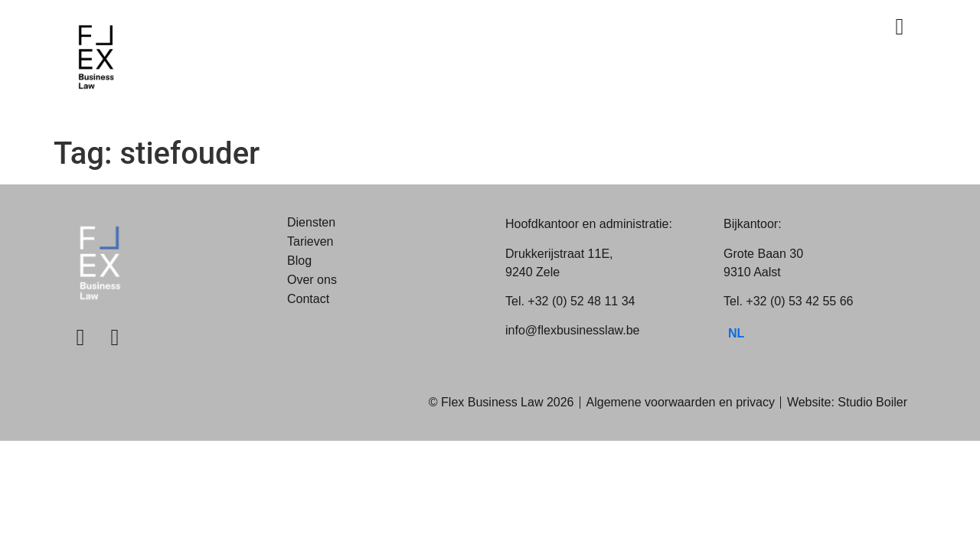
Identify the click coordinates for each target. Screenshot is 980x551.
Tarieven (310, 241)
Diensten (311, 222)
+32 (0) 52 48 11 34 (581, 301)
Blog (299, 261)
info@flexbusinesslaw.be (572, 330)
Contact (308, 299)
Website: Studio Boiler (847, 402)
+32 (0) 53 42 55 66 (799, 301)
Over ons (312, 280)
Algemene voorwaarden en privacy (681, 402)
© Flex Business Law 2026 (501, 402)
